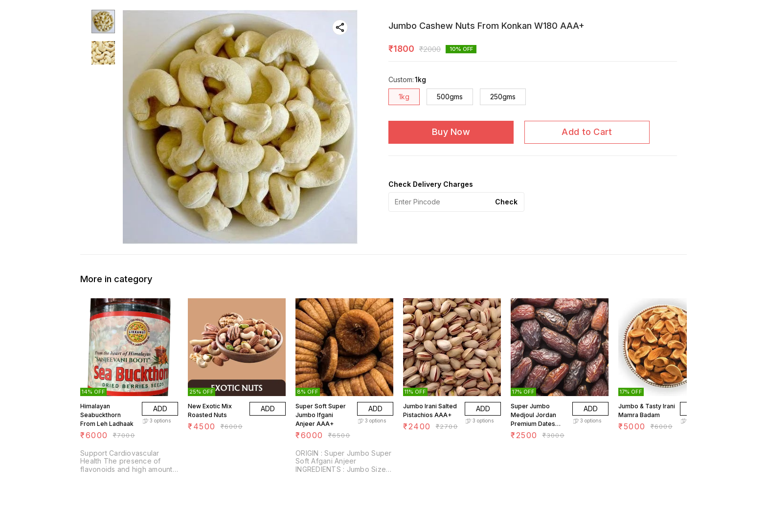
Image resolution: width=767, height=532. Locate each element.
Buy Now (451, 132)
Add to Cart (587, 132)
